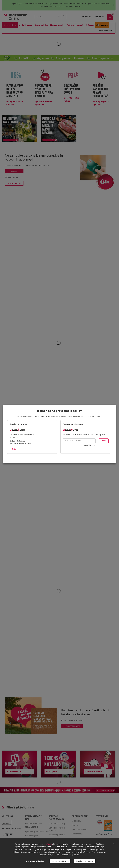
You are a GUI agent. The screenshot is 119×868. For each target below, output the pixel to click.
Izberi (104, 441)
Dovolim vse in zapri (85, 861)
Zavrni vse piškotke (60, 861)
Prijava (15, 449)
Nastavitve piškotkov (35, 861)
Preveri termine (89, 445)
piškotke (49, 844)
